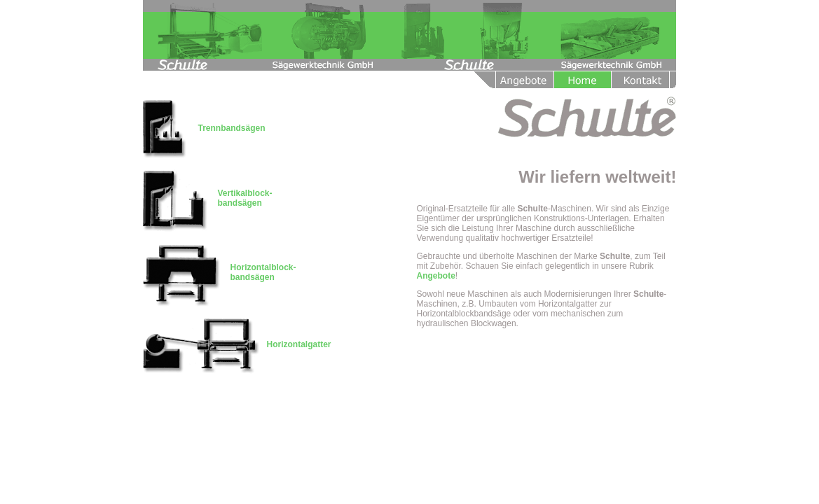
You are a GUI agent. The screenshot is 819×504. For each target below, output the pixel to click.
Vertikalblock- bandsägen (245, 198)
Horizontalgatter (299, 344)
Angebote (436, 276)
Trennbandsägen (232, 128)
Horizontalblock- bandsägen (263, 272)
